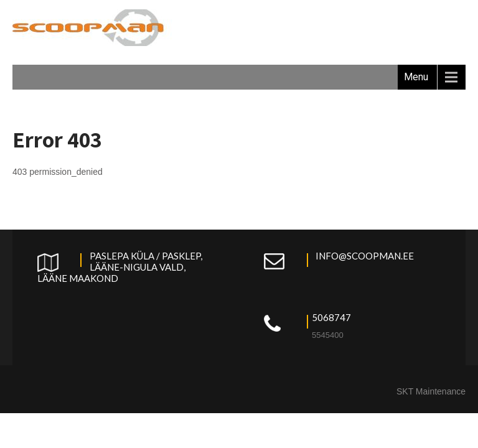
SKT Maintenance (431, 391)
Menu (416, 77)
